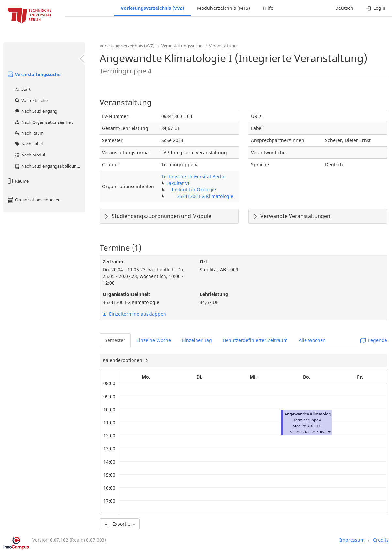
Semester (115, 340)
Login (376, 8)
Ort (204, 261)
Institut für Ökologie (194, 190)
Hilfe (268, 8)
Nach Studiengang (36, 111)
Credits (381, 540)
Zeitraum (113, 261)
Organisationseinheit (126, 294)
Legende (374, 340)
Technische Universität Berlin (193, 177)
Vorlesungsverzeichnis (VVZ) (152, 8)
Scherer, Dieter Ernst (307, 432)
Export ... (120, 524)
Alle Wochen (312, 340)
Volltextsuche (31, 100)
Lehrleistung (214, 294)
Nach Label (28, 144)
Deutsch (344, 8)
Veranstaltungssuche (34, 74)
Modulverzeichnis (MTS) (224, 8)
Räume (18, 181)
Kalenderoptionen (123, 360)
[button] (329, 432)
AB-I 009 (314, 426)
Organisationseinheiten (34, 200)
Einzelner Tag (197, 340)
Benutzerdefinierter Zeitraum (255, 340)
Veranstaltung (223, 46)
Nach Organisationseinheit (44, 122)
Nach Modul (30, 155)
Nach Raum (29, 133)
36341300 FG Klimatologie (205, 196)
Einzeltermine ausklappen (134, 314)
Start (22, 89)
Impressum (352, 540)
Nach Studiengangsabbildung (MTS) (49, 166)
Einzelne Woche (154, 340)
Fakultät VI (178, 183)
